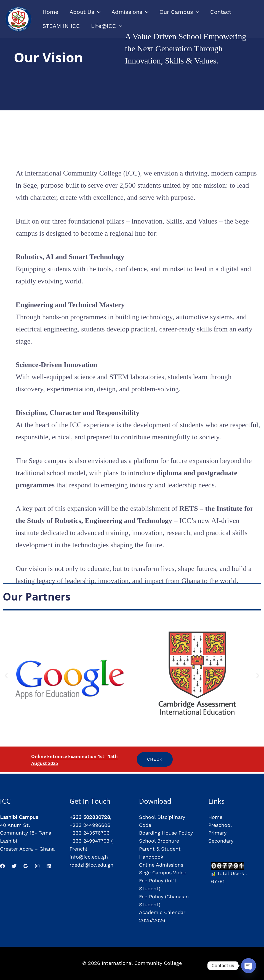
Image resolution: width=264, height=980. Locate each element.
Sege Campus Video (163, 873)
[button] (6, 676)
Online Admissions (161, 865)
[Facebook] (2, 866)
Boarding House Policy (166, 833)
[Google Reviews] (26, 866)
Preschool (220, 825)
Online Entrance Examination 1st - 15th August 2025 (78, 759)
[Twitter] (14, 866)
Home (215, 817)
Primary (217, 833)
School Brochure (159, 841)
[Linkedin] (49, 866)
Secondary (221, 841)
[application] (97, 12)
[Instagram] (37, 866)
